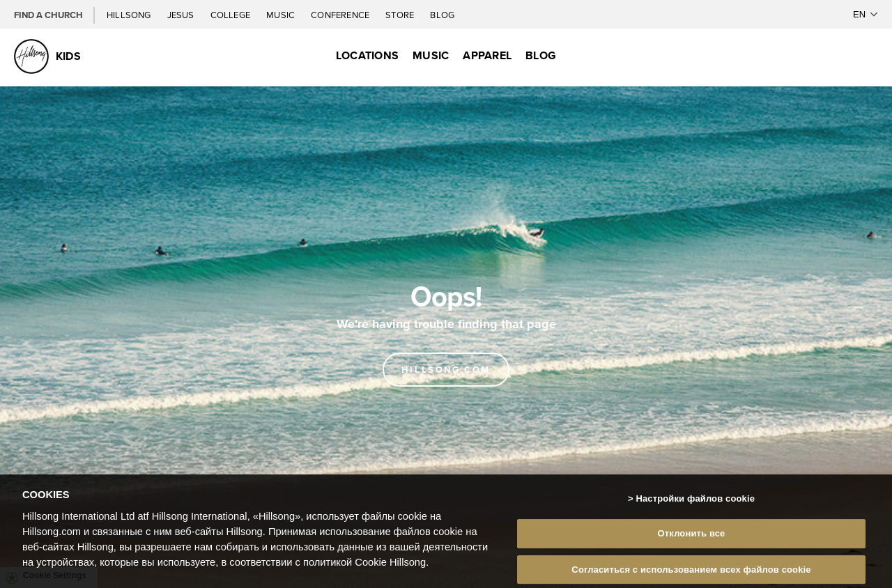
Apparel (487, 55)
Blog (442, 15)
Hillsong (130, 15)
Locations (367, 55)
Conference (341, 15)
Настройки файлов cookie (695, 501)
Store (401, 15)
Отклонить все (692, 536)
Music (282, 15)
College (231, 15)
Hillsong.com (446, 370)
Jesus (182, 15)
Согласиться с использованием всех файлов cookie (691, 572)
